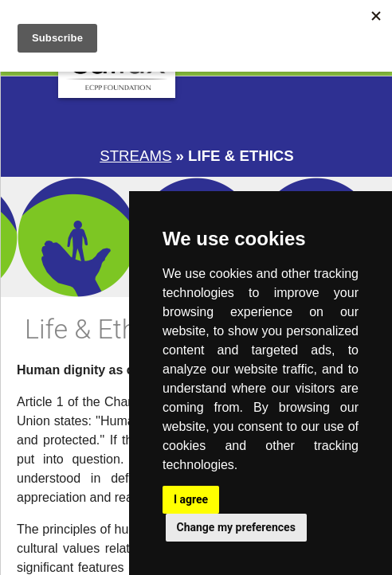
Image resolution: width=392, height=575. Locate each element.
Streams (135, 156)
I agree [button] (191, 499)
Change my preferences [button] (236, 527)
